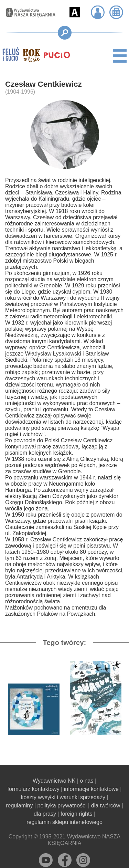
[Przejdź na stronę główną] (27, 13)
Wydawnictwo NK (54, 781)
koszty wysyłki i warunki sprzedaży (63, 797)
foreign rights (77, 814)
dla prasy (45, 814)
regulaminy (19, 806)
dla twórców (106, 806)
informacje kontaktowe (91, 789)
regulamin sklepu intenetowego (64, 822)
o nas (87, 781)
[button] (75, 12)
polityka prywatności (62, 806)
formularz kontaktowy (33, 789)
